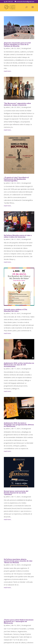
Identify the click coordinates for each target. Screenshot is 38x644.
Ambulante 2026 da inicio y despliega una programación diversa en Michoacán (19, 425)
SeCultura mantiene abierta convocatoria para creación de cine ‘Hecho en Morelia (18, 561)
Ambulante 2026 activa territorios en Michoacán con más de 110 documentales (19, 365)
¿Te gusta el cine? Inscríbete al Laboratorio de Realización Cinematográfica (16, 179)
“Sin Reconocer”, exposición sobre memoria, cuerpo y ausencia (17, 104)
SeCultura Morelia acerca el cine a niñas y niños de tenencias (18, 236)
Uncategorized (26, 48)
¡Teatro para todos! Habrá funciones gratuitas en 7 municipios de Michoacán (19, 622)
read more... (8, 71)
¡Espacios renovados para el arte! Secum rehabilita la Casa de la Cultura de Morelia (17, 45)
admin (8, 48)
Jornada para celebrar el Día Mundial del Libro (16, 310)
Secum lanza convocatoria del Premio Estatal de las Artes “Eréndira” (16, 493)
